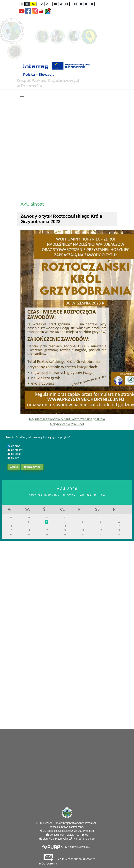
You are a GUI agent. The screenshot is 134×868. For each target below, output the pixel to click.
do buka (16, 446)
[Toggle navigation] (22, 96)
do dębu (16, 454)
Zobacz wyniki (32, 467)
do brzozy (17, 450)
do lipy (15, 458)
